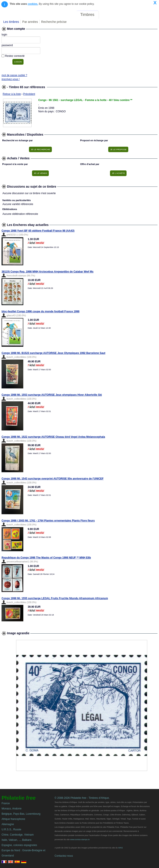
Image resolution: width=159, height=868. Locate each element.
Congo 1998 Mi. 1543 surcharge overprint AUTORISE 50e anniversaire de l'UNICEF (52, 479)
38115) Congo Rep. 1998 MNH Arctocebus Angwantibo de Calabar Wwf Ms (47, 272)
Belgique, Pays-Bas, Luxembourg (21, 814)
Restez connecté (15, 56)
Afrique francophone (13, 819)
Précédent (29, 94)
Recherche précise (54, 22)
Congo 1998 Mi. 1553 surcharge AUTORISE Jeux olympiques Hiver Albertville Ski (52, 395)
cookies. (33, 4)
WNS (121, 848)
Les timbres (11, 22)
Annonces (125, 15)
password (7, 45)
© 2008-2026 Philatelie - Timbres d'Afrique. (82, 798)
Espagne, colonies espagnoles (19, 845)
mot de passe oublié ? (14, 75)
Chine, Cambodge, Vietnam (18, 835)
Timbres (87, 15)
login (4, 35)
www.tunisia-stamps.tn (80, 839)
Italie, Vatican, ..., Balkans (16, 840)
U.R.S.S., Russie (11, 829)
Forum (108, 15)
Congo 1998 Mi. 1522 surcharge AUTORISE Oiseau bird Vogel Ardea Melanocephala (53, 437)
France (6, 803)
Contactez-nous (64, 856)
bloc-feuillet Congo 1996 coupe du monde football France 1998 (40, 311)
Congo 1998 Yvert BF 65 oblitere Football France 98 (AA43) (38, 231)
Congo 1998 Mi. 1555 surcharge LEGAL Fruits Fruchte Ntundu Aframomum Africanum (55, 598)
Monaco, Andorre (11, 809)
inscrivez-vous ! (11, 79)
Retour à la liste (12, 94)
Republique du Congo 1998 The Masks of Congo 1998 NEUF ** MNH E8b (46, 558)
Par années (30, 22)
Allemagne (8, 824)
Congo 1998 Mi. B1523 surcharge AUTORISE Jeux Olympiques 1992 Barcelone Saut (53, 353)
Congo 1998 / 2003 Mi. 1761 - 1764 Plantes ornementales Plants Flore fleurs (48, 521)
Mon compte (148, 15)
